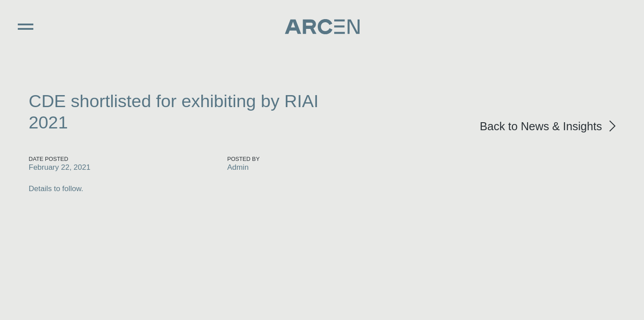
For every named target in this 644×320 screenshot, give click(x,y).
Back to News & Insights (541, 126)
